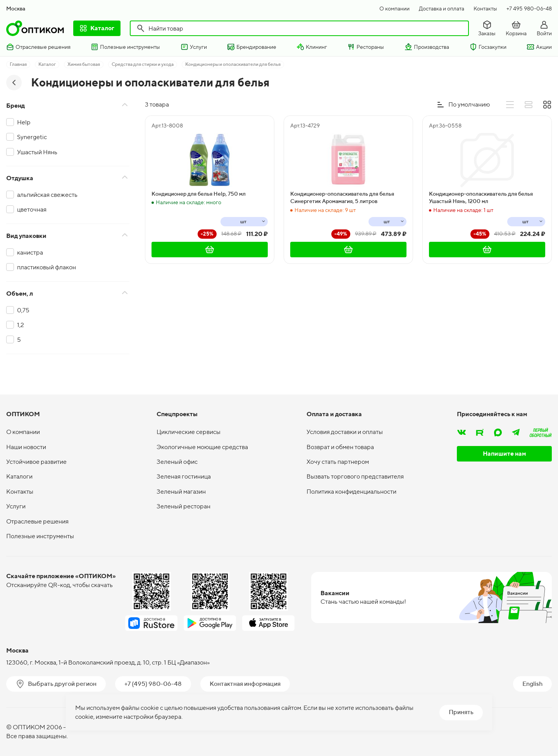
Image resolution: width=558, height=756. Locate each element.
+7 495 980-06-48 (529, 9)
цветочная (32, 209)
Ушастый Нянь (37, 152)
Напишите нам (505, 454)
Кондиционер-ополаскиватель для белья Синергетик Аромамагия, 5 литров (342, 198)
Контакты (485, 9)
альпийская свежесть (47, 195)
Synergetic (32, 137)
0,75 (23, 310)
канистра (30, 252)
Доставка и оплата (442, 9)
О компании (394, 9)
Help (24, 122)
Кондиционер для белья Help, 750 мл (199, 194)
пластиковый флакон (46, 267)
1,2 (21, 325)
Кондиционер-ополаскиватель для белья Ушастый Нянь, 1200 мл (481, 198)
